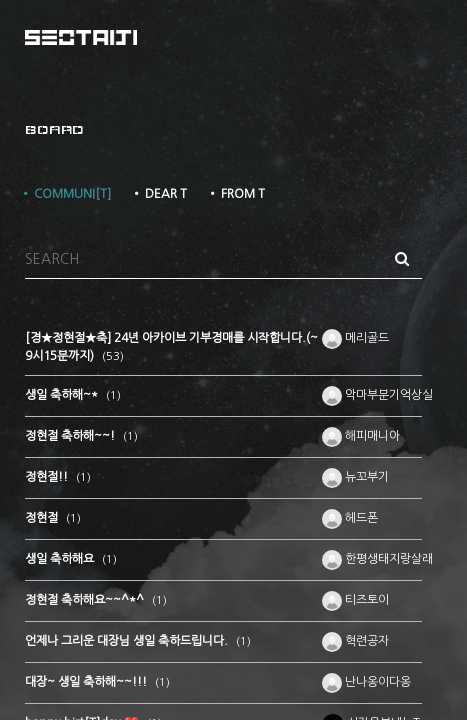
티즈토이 (355, 600)
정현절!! (48, 477)
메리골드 (355, 338)
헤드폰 (350, 518)
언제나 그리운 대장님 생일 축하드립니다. (128, 641)
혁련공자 (355, 641)
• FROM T (236, 194)
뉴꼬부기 (355, 477)
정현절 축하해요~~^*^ (86, 600)
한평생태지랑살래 (377, 559)
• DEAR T (159, 194)
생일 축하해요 (61, 559)
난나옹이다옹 (366, 682)
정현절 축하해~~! (71, 436)
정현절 (43, 518)
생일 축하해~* (63, 395)
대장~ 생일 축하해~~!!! (87, 682)
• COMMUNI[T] (65, 194)
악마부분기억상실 (377, 395)
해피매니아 (361, 436)
